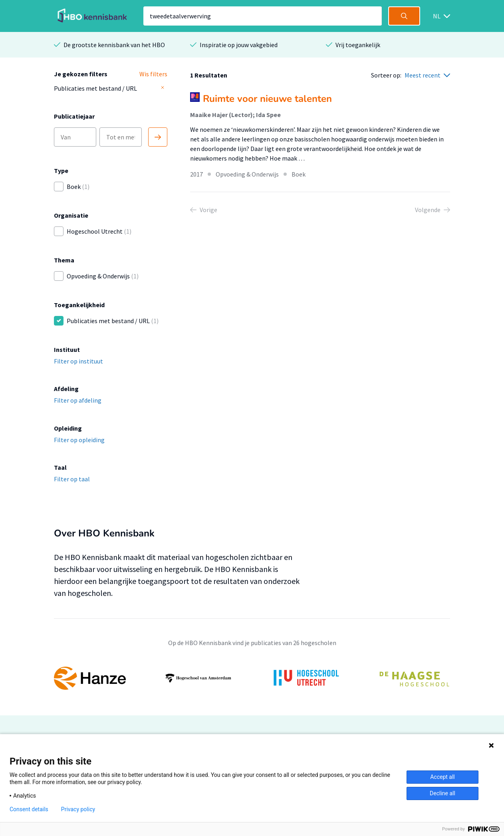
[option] (252, 678)
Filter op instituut (78, 361)
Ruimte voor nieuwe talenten (267, 99)
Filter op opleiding (79, 440)
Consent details (29, 809)
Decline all (442, 793)
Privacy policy (78, 809)
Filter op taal (72, 479)
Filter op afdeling (78, 400)
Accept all (442, 777)
